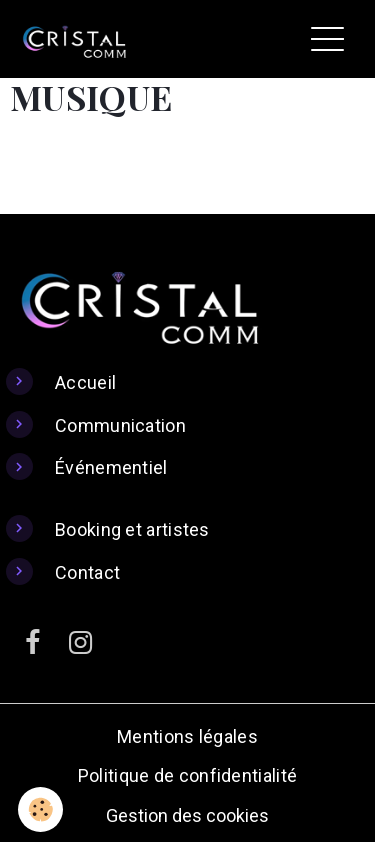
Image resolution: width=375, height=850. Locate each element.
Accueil (85, 382)
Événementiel (111, 467)
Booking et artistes (132, 529)
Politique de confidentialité (187, 775)
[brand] (79, 39)
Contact (87, 572)
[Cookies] (40, 809)
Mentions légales (187, 736)
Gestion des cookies (187, 815)
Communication (120, 425)
